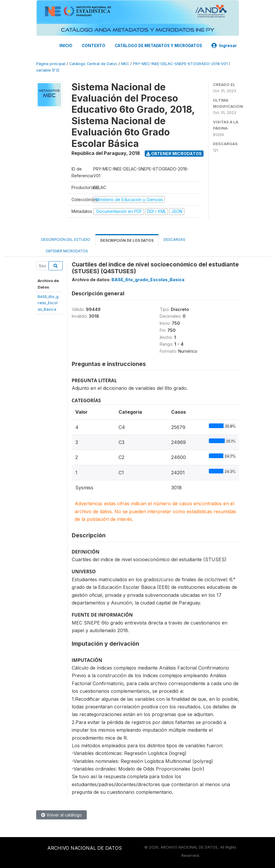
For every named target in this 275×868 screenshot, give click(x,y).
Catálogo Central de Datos (93, 64)
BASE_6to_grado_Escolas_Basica (48, 303)
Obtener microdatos (174, 154)
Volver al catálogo (61, 815)
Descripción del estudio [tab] (66, 240)
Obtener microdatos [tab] (65, 251)
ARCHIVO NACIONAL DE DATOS (85, 848)
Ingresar (224, 46)
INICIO (66, 46)
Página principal (51, 64)
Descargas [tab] (174, 240)
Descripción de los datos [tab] (127, 240)
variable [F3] (48, 70)
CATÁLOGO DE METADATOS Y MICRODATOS (158, 46)
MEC (125, 64)
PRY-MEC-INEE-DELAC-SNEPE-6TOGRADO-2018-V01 (180, 64)
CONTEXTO (94, 46)
